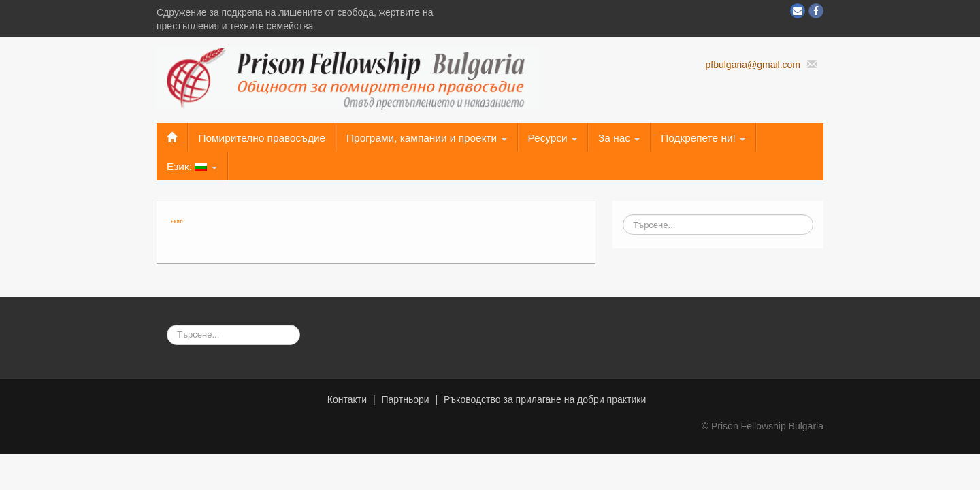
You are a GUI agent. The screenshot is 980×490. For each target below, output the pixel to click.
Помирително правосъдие (262, 138)
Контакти (347, 399)
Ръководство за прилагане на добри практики (545, 399)
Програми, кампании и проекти (426, 138)
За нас (619, 138)
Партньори (405, 399)
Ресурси (553, 138)
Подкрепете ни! (703, 138)
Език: (192, 166)
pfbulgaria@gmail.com (753, 65)
